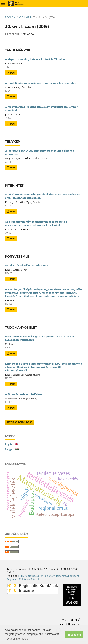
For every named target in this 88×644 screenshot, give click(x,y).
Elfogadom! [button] (74, 635)
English (12, 444)
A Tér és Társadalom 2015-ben (23, 394)
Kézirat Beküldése (20, 422)
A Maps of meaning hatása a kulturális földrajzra (35, 59)
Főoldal (11, 17)
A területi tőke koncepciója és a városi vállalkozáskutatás (40, 83)
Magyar (12, 449)
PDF (12, 73)
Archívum (25, 17)
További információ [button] (17, 639)
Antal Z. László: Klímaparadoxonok (27, 266)
